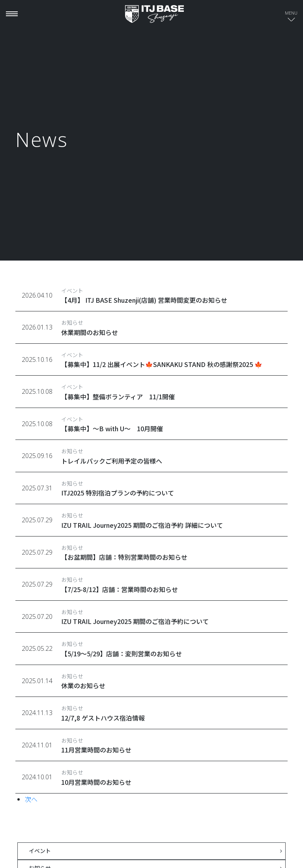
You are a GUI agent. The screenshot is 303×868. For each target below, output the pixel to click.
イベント (40, 851)
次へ (31, 799)
